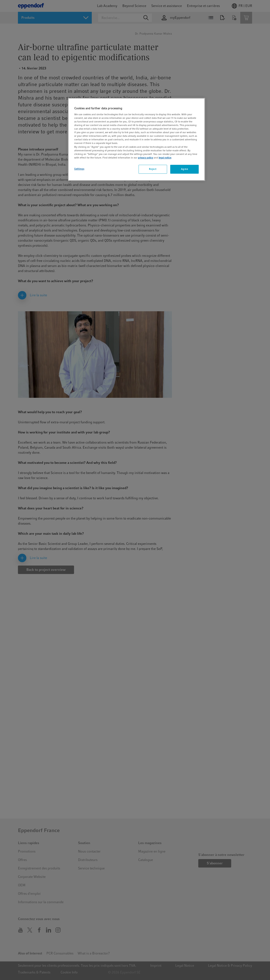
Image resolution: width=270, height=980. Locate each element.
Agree (185, 169)
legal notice (165, 158)
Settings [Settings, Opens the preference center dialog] (79, 169)
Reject (153, 169)
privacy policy (146, 158)
